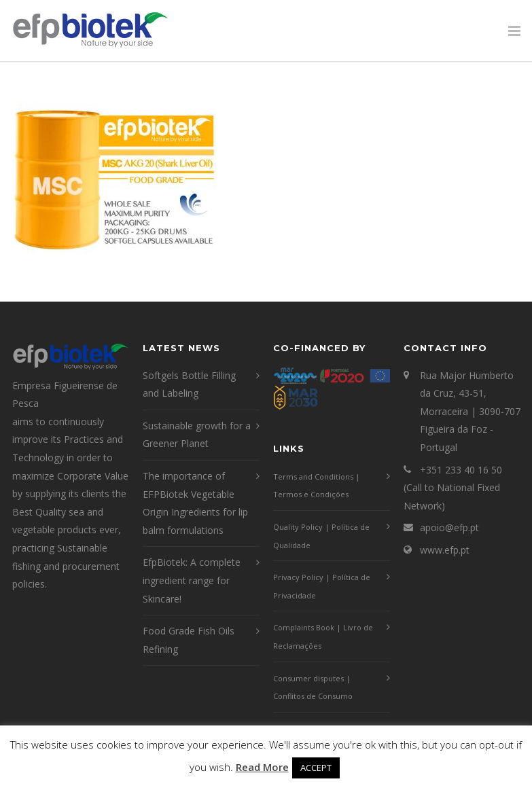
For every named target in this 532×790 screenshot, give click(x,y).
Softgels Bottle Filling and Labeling (189, 384)
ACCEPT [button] (316, 768)
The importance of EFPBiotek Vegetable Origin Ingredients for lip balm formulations (195, 503)
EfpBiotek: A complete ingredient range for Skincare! (192, 580)
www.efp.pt (445, 550)
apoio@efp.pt (449, 527)
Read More (262, 767)
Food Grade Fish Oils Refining (189, 640)
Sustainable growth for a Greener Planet (197, 435)
